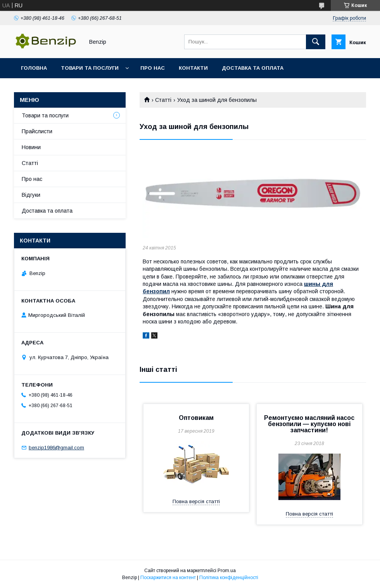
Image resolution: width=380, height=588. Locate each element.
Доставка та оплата (253, 68)
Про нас (153, 68)
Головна (34, 68)
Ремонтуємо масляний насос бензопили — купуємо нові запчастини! (309, 424)
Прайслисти (37, 131)
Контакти (193, 68)
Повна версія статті (196, 501)
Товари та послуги (90, 68)
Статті (163, 100)
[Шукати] (316, 42)
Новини (31, 147)
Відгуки (31, 195)
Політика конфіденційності (229, 578)
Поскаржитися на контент (168, 578)
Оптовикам (196, 418)
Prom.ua (227, 571)
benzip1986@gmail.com (56, 448)
